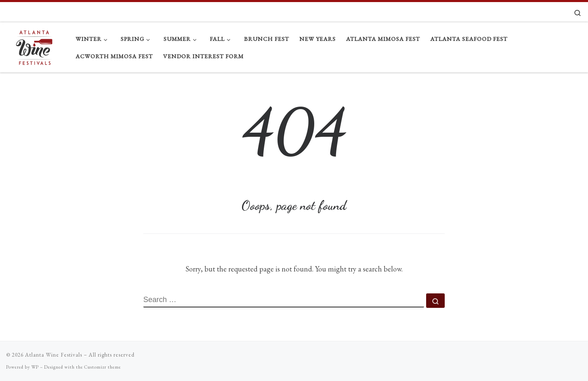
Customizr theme (103, 367)
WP (35, 367)
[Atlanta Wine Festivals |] (35, 45)
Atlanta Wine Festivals (54, 355)
